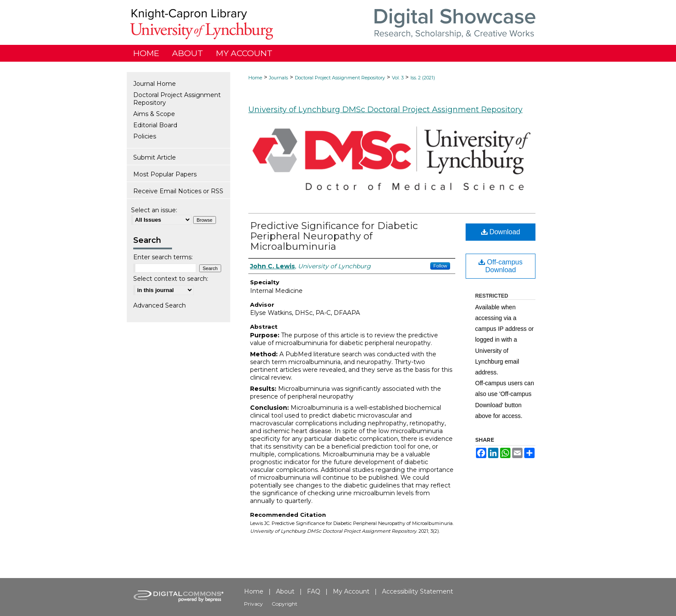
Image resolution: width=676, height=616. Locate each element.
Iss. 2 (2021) (423, 78)
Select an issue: (154, 210)
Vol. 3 (398, 78)
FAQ (314, 591)
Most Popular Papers (165, 174)
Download (501, 232)
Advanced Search (160, 305)
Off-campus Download (501, 266)
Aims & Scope (154, 114)
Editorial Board (155, 125)
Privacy (253, 604)
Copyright (285, 604)
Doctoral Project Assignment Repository (340, 78)
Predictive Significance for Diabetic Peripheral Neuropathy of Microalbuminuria (334, 236)
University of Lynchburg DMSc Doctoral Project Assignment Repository (385, 110)
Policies (145, 136)
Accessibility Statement (418, 591)
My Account (351, 591)
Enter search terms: (163, 257)
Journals (279, 78)
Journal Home (155, 84)
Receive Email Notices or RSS (178, 191)
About (285, 591)
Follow (440, 266)
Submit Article (155, 157)
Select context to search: (171, 279)
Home (255, 78)
